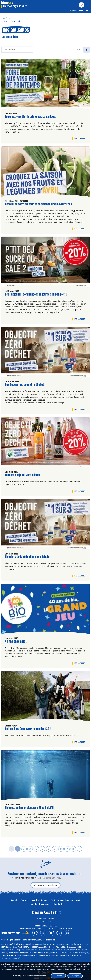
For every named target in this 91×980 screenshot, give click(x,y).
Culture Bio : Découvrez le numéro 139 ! (28, 729)
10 (73, 849)
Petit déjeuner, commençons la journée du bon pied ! (36, 294)
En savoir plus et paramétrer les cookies (29, 976)
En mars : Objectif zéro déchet (23, 475)
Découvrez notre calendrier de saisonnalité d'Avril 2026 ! (38, 204)
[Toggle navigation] (88, 6)
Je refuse (58, 976)
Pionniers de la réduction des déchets (27, 557)
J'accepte (75, 976)
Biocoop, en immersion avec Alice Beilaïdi (29, 808)
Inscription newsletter (45, 885)
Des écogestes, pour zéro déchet (24, 385)
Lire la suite (80, 139)
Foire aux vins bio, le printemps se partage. (30, 117)
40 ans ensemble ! (16, 641)
